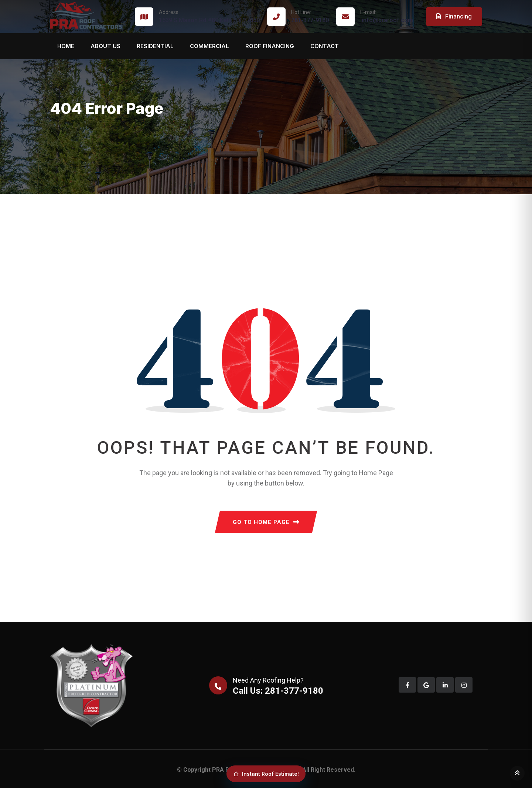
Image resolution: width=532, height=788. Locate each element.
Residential (155, 46)
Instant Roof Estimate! (266, 774)
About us (105, 46)
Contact (325, 46)
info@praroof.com (387, 16)
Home (66, 46)
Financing (454, 16)
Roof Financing (270, 46)
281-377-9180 (310, 16)
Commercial (209, 46)
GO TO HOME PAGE (266, 522)
